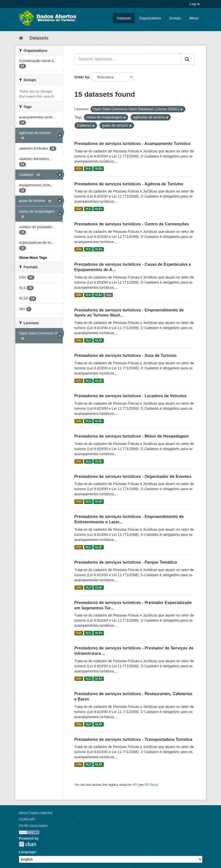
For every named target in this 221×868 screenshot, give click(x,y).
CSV (79, 169)
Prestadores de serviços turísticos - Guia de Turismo (126, 355)
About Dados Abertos (36, 813)
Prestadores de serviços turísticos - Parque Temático (126, 562)
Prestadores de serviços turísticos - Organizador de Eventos (133, 477)
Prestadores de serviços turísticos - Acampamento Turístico (133, 144)
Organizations (150, 18)
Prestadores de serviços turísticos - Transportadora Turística (133, 739)
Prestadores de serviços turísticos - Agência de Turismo (129, 184)
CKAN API (27, 819)
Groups (175, 18)
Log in (195, 4)
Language (27, 852)
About (194, 18)
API (134, 785)
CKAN (28, 844)
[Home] (21, 38)
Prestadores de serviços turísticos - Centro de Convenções (132, 224)
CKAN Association (33, 826)
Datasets (124, 18)
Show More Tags (33, 258)
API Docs (151, 785)
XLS (88, 169)
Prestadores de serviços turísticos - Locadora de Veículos (131, 396)
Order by (82, 77)
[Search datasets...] (128, 59)
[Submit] (188, 59)
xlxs (109, 295)
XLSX (99, 169)
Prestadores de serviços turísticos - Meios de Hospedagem (132, 436)
